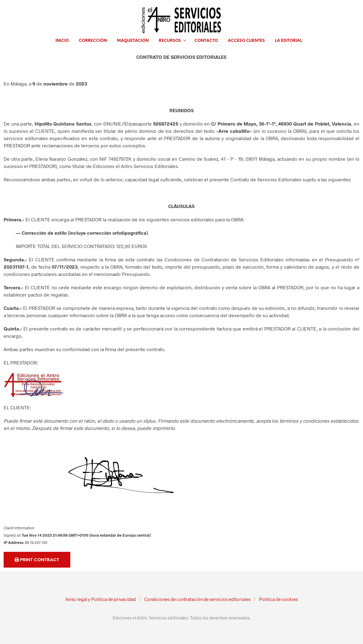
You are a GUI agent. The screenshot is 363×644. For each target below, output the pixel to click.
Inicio (62, 41)
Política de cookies (278, 599)
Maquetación (133, 41)
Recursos (170, 41)
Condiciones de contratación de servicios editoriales (197, 599)
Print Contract (37, 560)
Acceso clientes (246, 41)
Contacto (206, 41)
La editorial (288, 41)
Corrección (93, 41)
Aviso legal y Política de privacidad (101, 599)
